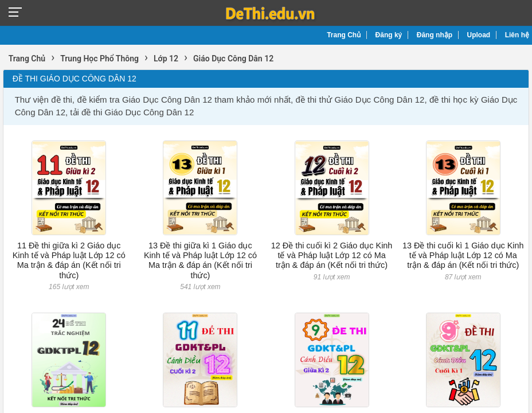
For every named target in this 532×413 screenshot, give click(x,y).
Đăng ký (389, 35)
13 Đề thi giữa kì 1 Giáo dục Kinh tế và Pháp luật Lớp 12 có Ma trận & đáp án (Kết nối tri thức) (200, 260)
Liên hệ (517, 35)
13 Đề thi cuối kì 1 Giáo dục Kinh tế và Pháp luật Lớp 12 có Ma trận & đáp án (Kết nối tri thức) (463, 256)
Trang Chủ (344, 35)
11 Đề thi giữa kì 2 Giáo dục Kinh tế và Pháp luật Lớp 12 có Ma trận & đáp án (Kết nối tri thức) (69, 260)
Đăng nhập (435, 35)
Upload (479, 35)
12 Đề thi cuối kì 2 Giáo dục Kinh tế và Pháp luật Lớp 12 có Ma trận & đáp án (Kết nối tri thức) (332, 256)
